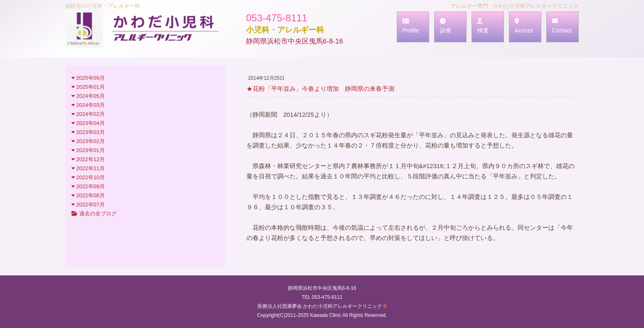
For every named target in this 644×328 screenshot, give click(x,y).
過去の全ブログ (94, 214)
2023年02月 (88, 141)
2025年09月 (88, 78)
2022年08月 (88, 195)
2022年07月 (88, 204)
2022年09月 (88, 186)
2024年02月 (88, 114)
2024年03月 (88, 105)
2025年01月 (88, 87)
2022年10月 (88, 177)
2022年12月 (88, 159)
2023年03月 (88, 132)
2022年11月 (88, 168)
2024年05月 (88, 96)
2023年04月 (88, 123)
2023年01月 (88, 150)
